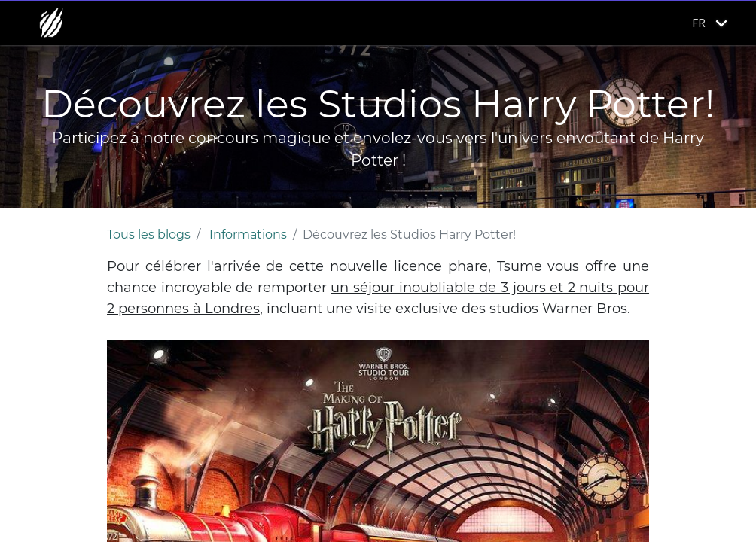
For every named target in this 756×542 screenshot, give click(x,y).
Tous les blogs (149, 234)
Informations (248, 234)
